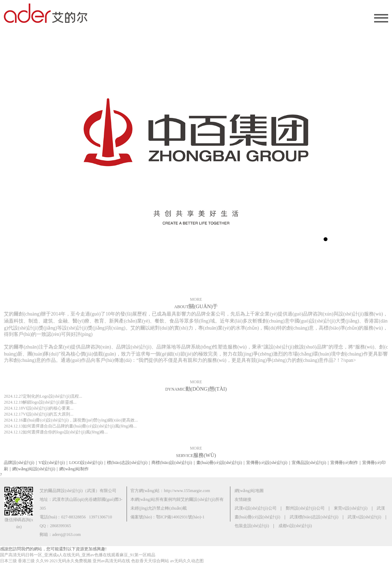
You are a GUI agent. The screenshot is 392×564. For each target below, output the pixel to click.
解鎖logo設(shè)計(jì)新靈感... (40, 402)
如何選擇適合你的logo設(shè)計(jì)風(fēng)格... (56, 432)
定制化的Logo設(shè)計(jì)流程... (43, 396)
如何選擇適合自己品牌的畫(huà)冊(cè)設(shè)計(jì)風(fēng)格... (70, 426)
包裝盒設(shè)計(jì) (252, 526)
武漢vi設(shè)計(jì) (364, 517)
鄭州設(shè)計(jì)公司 (305, 508)
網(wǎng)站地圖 (249, 491)
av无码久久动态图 (187, 561)
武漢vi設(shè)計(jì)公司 (256, 508)
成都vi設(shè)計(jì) (295, 526)
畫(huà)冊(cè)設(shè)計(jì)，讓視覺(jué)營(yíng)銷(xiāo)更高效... (71, 420)
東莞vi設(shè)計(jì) (351, 508)
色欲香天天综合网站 (150, 561)
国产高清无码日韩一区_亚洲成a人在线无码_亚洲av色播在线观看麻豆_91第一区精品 (78, 555)
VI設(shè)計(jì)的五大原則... (39, 414)
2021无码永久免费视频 (70, 561)
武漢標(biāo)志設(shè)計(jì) (314, 517)
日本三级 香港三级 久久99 (24, 561)
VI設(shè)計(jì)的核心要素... (39, 408)
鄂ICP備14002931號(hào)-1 (180, 517)
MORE (196, 299)
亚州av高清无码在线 (111, 561)
